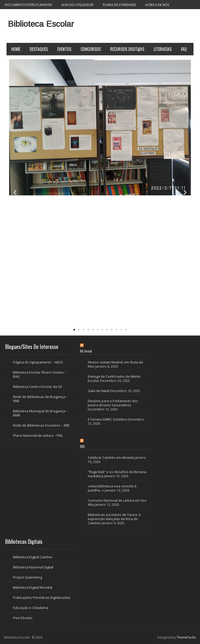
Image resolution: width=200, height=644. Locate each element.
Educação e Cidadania (31, 608)
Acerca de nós (157, 5)
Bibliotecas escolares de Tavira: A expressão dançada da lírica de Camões (114, 519)
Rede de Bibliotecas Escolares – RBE (41, 425)
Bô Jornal (86, 351)
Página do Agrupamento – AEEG (38, 362)
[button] (15, 192)
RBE (82, 446)
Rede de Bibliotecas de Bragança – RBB (40, 399)
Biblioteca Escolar (41, 24)
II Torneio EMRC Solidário (107, 419)
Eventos (64, 49)
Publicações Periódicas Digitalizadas (42, 597)
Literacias (163, 49)
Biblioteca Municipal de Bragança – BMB (40, 413)
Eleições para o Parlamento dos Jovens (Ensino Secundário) (113, 403)
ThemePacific (186, 637)
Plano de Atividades (119, 5)
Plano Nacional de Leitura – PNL (38, 435)
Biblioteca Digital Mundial (33, 587)
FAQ (184, 49)
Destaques (39, 49)
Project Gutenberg (27, 577)
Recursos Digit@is (127, 49)
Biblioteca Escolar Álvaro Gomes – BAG (40, 374)
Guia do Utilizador (77, 5)
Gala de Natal (99, 391)
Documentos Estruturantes (28, 5)
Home (16, 49)
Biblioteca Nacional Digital (33, 567)
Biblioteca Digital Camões (33, 557)
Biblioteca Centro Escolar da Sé (37, 387)
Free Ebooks (23, 618)
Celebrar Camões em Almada (111, 457)
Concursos (91, 49)
